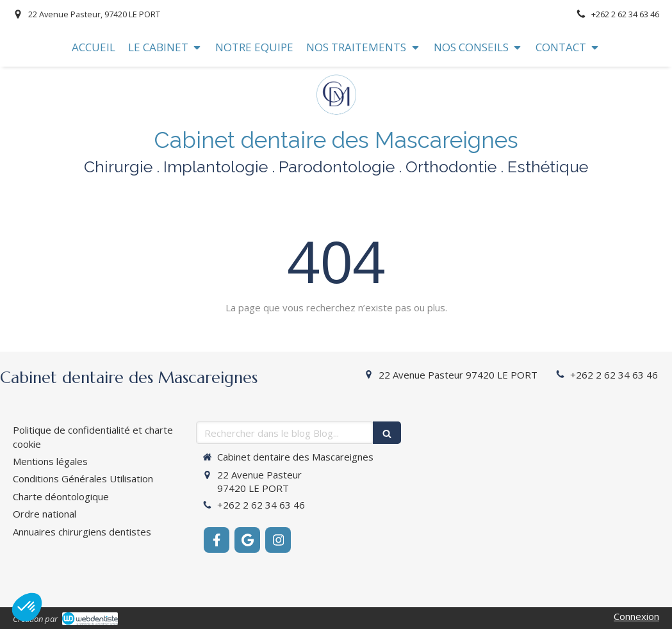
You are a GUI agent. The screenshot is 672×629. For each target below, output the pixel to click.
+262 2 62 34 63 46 (614, 375)
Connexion (636, 616)
